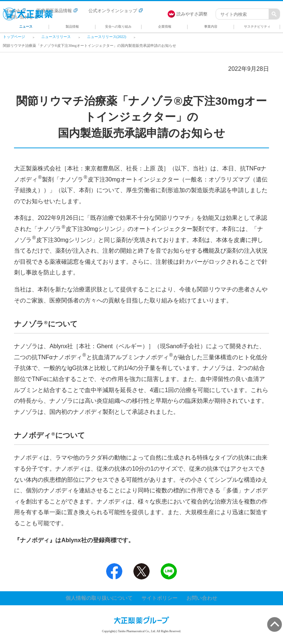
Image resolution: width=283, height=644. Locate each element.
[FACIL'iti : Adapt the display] (191, 14)
